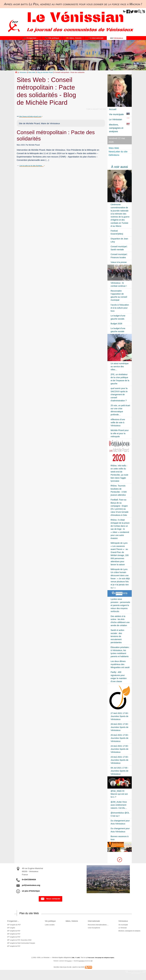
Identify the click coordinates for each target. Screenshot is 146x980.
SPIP (93, 961)
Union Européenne (96, 928)
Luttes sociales (48, 925)
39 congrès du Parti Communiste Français (20, 943)
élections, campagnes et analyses (130, 931)
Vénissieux (23, 72)
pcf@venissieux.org (31, 885)
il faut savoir (89, 958)
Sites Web (32, 72)
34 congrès (10, 928)
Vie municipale (124, 925)
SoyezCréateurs (82, 961)
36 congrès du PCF (13, 934)
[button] (117, 12)
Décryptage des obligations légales (106, 958)
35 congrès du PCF (13, 931)
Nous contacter (50, 899)
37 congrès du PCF (13, 937)
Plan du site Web (32, 914)
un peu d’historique (31, 891)
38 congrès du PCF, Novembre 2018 (19, 940)
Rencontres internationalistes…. (100, 925)
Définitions (114, 155)
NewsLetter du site (118, 152)
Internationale (98, 921)
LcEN (75, 958)
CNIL (69, 958)
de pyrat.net (68, 961)
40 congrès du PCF (13, 947)
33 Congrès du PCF (13, 925)
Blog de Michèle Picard (45, 72)
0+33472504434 (29, 880)
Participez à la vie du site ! (133, 973)
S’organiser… (14, 921)
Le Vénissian (123, 928)
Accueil (113, 109)
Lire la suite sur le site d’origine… (35, 165)
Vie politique (50, 921)
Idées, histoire (73, 921)
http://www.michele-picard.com (33, 116)
